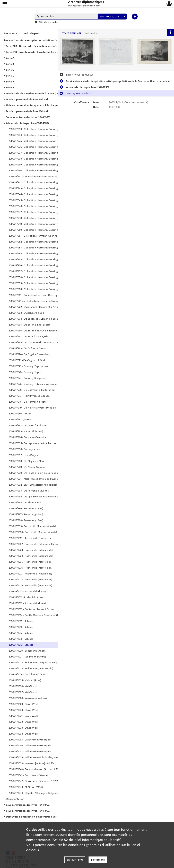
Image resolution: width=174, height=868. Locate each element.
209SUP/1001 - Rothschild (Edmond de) (30, 538)
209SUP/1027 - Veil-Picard (23, 692)
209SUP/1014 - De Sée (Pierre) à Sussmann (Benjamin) (39, 615)
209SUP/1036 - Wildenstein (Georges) (30, 745)
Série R (10, 87)
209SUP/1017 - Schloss (21, 633)
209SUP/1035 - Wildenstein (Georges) (30, 739)
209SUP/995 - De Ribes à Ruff (25, 502)
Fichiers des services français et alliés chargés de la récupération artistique (40, 105)
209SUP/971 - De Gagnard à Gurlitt (28, 360)
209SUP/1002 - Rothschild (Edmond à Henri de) (35, 544)
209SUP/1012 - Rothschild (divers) (27, 603)
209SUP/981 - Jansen (20, 419)
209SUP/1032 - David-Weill (23, 722)
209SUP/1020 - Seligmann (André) (27, 651)
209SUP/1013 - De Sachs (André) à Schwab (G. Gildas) (39, 609)
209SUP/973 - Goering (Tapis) (25, 372)
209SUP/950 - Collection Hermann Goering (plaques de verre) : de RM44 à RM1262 (42, 230)
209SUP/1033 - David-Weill (23, 728)
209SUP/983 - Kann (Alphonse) (26, 431)
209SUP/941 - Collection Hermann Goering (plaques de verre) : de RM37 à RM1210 (42, 176)
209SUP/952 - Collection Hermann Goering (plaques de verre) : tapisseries (42, 242)
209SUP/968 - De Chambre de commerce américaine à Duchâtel (42, 342)
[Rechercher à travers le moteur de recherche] (68, 16)
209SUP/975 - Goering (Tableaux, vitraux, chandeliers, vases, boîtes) (42, 384)
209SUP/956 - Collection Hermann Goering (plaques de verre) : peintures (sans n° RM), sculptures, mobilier (42, 265)
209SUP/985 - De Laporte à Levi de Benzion (33, 443)
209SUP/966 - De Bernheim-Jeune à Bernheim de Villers (40, 330)
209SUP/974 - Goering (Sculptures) (28, 378)
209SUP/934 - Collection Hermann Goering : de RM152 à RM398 (42, 135)
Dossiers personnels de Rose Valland (27, 99)
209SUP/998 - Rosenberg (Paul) (26, 520)
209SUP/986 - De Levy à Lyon (25, 449)
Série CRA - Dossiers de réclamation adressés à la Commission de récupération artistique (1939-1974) (40, 46)
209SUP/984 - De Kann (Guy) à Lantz (29, 437)
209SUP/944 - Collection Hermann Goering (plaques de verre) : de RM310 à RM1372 (42, 194)
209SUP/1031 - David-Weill (23, 716)
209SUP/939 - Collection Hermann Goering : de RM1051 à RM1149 (42, 164)
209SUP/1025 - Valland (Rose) (25, 680)
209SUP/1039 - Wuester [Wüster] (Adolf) (31, 763)
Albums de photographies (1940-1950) (27, 123)
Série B (10, 64)
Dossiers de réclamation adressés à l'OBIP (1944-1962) (37, 93)
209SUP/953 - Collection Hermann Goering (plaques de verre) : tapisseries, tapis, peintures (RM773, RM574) (42, 247)
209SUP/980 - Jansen (20, 413)
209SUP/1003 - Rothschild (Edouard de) (31, 550)
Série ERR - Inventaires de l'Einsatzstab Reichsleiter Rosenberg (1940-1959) (40, 52)
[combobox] (112, 17)
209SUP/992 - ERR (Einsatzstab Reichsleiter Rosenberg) (40, 485)
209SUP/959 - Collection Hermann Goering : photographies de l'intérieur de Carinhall (42, 283)
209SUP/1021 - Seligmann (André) (27, 656)
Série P (10, 81)
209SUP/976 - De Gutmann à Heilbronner (32, 390)
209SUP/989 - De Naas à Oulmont (28, 467)
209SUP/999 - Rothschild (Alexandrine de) (32, 526)
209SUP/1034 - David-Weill (23, 734)
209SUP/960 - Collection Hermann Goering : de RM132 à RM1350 (42, 289)
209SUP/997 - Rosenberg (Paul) (26, 514)
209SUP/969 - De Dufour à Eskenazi (28, 348)
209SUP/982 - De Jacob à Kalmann (28, 425)
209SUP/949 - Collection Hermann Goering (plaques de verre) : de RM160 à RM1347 (42, 224)
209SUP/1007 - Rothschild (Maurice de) (30, 573)
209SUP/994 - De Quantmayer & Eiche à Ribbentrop (38, 496)
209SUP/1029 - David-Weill (23, 704)
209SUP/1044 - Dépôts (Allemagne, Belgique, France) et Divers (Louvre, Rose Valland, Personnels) (42, 793)
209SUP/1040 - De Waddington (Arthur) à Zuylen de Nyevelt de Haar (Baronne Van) (42, 769)
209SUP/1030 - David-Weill (23, 710)
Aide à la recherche (48, 22)
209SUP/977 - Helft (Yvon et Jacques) (29, 396)
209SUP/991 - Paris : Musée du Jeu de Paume (33, 479)
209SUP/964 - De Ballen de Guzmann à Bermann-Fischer (40, 319)
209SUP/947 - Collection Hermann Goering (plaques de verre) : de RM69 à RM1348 (42, 212)
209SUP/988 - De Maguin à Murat (27, 461)
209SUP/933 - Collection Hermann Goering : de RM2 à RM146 (42, 129)
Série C (10, 70)
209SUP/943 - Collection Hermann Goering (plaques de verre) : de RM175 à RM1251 (42, 188)
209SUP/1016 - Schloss (21, 627)
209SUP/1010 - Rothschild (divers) (27, 591)
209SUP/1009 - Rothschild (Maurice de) (30, 585)
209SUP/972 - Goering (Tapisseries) (28, 366)
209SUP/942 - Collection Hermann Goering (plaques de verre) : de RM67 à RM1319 (42, 182)
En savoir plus (75, 860)
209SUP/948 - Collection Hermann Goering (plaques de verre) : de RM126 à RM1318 (42, 218)
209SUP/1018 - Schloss (21, 639)
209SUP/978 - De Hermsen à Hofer (28, 402)
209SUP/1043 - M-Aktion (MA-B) (26, 787)
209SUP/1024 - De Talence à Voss (27, 674)
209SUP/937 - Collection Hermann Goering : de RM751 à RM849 (42, 153)
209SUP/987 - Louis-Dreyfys (24, 455)
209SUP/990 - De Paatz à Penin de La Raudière (35, 473)
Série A (10, 58)
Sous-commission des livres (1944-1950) (28, 117)
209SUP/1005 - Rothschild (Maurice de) (30, 562)
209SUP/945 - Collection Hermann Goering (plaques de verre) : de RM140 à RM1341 (42, 200)
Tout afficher (72, 33)
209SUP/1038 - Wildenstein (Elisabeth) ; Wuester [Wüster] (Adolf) (42, 757)
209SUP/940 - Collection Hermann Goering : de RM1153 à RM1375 (42, 170)
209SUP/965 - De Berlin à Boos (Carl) (29, 325)
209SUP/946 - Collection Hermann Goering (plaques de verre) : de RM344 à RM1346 (42, 206)
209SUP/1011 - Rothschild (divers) (27, 597)
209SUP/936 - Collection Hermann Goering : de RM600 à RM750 (42, 147)
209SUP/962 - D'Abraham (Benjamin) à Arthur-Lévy (37, 307)
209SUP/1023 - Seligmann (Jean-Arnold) (31, 668)
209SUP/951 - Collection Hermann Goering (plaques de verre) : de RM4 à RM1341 (42, 236)
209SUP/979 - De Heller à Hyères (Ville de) (32, 407)
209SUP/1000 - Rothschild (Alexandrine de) (33, 532)
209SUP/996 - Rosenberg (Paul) (26, 508)
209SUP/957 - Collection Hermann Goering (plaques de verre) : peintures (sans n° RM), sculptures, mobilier (42, 271)
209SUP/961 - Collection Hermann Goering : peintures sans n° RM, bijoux (42, 295)
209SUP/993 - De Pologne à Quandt (29, 490)
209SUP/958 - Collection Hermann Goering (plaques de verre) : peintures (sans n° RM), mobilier (42, 277)
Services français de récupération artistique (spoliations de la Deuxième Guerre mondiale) (37, 40)
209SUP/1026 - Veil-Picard (23, 686)
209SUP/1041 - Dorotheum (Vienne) (28, 775)
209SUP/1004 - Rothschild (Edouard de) (31, 556)
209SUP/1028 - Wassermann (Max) (28, 698)
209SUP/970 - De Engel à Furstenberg (29, 354)
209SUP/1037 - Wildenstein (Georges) (30, 751)
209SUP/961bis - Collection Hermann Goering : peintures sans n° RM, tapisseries (42, 301)
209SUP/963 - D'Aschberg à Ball (26, 313)
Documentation (15, 799)
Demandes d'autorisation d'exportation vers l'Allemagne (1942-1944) (40, 817)
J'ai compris (98, 860)
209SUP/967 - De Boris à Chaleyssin (28, 336)
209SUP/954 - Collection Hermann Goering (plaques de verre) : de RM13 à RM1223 (42, 253)
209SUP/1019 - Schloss (21, 645)
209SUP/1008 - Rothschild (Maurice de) (30, 579)
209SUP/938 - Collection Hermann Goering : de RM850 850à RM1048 (42, 159)
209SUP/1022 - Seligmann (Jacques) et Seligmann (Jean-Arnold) (42, 662)
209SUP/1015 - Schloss (21, 621)
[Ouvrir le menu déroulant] (5, 4)
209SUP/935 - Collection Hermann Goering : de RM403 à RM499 (42, 141)
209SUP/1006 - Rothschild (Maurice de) (30, 568)
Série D (10, 76)
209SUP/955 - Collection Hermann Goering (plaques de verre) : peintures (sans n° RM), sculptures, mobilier (42, 259)
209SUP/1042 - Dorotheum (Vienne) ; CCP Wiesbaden (39, 781)
